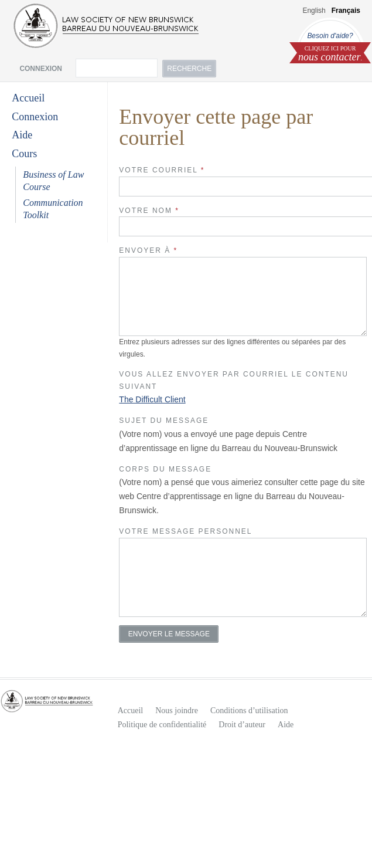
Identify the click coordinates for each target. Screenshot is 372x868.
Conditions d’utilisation (249, 711)
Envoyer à (148, 250)
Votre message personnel (185, 531)
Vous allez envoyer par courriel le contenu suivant (234, 380)
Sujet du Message (164, 421)
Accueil (28, 98)
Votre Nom (149, 211)
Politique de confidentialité (162, 725)
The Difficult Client (152, 399)
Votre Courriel (162, 170)
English (314, 11)
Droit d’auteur (242, 725)
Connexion (35, 117)
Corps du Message (165, 469)
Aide (22, 135)
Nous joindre (177, 711)
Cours (24, 154)
